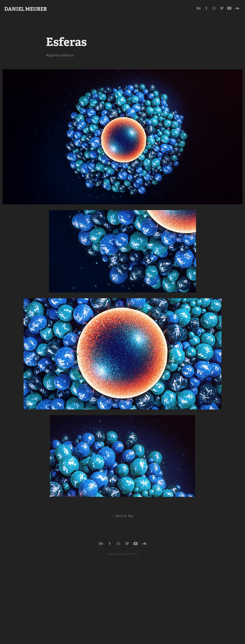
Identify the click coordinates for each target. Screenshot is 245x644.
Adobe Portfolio (129, 554)
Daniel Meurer (26, 9)
